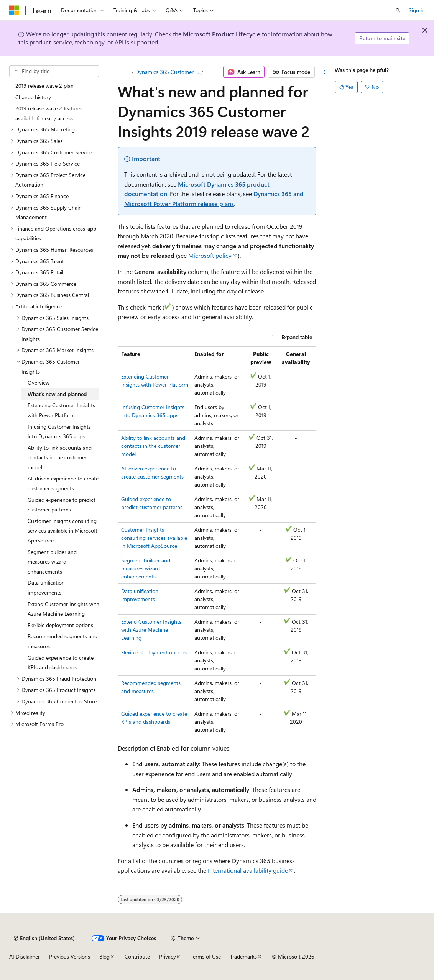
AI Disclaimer (25, 956)
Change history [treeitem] (33, 97)
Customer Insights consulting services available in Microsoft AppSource (154, 538)
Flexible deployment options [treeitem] (60, 625)
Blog (104, 956)
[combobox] (54, 71)
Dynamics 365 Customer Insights (168, 72)
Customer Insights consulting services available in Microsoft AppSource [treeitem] (62, 531)
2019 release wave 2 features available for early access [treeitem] (49, 113)
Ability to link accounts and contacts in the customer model (153, 446)
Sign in (417, 10)
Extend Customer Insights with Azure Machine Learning (151, 630)
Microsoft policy (210, 255)
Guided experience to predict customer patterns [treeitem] (62, 505)
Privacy (168, 956)
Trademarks (243, 956)
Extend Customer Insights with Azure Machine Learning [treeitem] (63, 609)
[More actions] (325, 72)
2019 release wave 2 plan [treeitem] (44, 86)
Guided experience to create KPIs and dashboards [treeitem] (61, 663)
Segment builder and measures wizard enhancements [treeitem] (52, 562)
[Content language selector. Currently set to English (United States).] (44, 938)
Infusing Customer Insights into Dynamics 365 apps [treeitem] (59, 432)
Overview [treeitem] (39, 383)
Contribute (137, 956)
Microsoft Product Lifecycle (222, 34)
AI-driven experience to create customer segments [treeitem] (63, 483)
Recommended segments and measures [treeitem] (62, 641)
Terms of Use (206, 956)
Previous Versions (70, 956)
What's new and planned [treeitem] (57, 394)
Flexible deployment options (154, 652)
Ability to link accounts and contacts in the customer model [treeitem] (60, 457)
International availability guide (248, 870)
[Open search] (398, 10)
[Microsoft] (14, 10)
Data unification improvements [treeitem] (46, 588)
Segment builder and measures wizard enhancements (146, 568)
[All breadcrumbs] (124, 72)
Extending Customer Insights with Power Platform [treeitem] (61, 410)
